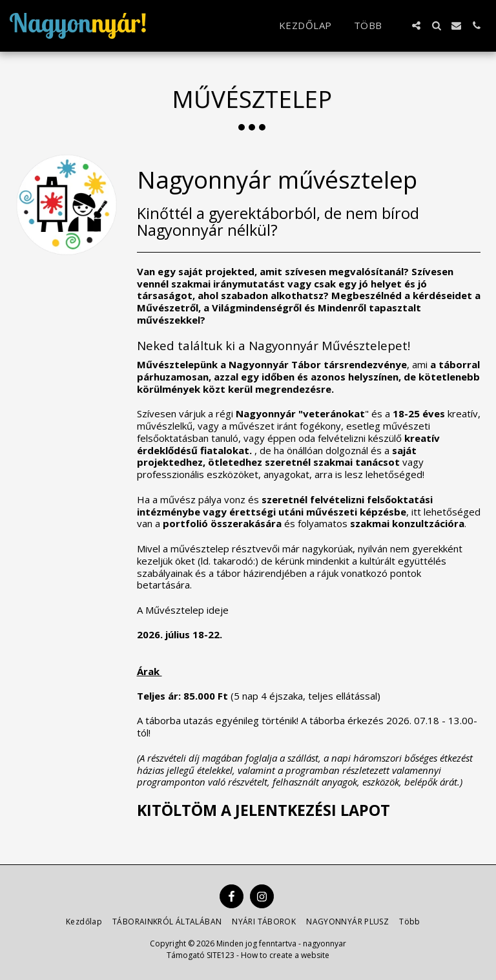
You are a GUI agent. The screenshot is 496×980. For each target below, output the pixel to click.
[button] (416, 26)
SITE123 (221, 955)
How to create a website (285, 955)
